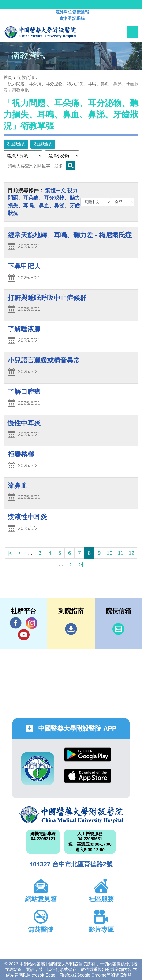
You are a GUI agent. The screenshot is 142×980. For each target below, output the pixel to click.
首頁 (8, 77)
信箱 (118, 629)
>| (81, 564)
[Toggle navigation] (133, 32)
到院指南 (71, 629)
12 (131, 553)
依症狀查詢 (16, 144)
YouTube (24, 635)
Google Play (88, 755)
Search (71, 166)
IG (32, 623)
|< (10, 553)
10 (110, 553)
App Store (88, 776)
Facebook (16, 623)
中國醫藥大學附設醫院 (71, 815)
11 (120, 553)
